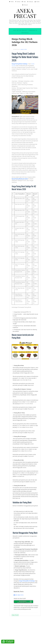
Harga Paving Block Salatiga (21, 64)
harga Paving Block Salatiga (28, 604)
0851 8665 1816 (20, 619)
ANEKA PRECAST (25, 13)
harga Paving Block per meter (21, 185)
